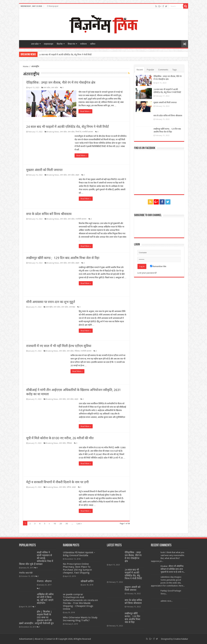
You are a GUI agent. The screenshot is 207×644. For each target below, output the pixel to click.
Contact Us (50, 639)
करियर (93, 44)
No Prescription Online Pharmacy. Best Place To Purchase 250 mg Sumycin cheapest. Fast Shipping (77, 568)
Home (26, 66)
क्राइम (77, 175)
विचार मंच (71, 44)
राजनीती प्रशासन (88, 132)
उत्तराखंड (72, 307)
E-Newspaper (53, 6)
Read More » (86, 111)
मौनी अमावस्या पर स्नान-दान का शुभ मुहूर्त (51, 302)
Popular (150, 70)
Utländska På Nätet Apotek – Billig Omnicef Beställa (79, 554)
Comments (163, 70)
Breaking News (53, 132)
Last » (79, 523)
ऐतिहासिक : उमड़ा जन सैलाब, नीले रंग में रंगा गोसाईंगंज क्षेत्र (61, 83)
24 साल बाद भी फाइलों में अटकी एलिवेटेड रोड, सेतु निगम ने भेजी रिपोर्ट (65, 55)
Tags (174, 70)
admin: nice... (167, 601)
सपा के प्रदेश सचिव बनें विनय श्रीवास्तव (49, 214)
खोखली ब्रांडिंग (87, 581)
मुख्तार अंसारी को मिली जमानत (44, 170)
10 (55, 523)
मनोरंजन (83, 44)
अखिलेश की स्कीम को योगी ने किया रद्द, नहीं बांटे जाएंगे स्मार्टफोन (45, 599)
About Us (39, 639)
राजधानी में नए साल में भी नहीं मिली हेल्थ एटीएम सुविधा (59, 346)
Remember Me (158, 266)
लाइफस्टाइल (49, 44)
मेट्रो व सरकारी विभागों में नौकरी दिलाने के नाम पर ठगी (57, 482)
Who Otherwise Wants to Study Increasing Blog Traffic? (80, 619)
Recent (140, 70)
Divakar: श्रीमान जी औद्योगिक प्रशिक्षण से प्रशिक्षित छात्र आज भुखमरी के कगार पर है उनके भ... (173, 569)
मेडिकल (77, 351)
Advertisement (26, 639)
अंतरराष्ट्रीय (49, 307)
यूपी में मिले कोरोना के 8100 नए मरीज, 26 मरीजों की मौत (60, 438)
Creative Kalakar (181, 639)
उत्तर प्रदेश (35, 44)
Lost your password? (147, 273)
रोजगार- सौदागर (44, 581)
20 (61, 523)
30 (67, 523)
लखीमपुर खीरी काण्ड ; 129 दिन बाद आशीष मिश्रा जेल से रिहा (63, 258)
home (25, 44)
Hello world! (26, 572)
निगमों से (78, 132)
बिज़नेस (60, 44)
